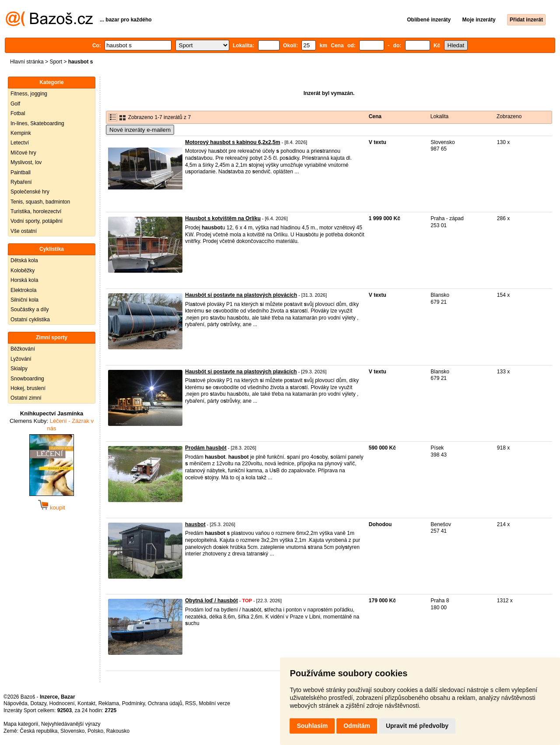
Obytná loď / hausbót (212, 601)
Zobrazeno (509, 116)
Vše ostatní (24, 231)
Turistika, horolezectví (36, 211)
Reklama (109, 703)
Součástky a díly (30, 309)
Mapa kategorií (21, 724)
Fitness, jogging (29, 94)
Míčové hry (23, 153)
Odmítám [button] (357, 726)
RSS (191, 703)
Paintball (21, 172)
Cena (375, 116)
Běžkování (23, 349)
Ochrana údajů (165, 703)
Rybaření (21, 182)
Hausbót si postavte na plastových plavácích (241, 372)
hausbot (195, 524)
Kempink (21, 133)
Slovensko (72, 731)
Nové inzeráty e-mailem (140, 130)
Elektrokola (23, 290)
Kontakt (86, 703)
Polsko (95, 731)
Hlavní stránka (27, 62)
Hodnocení (62, 703)
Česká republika (38, 731)
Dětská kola (24, 260)
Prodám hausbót (206, 448)
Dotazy (38, 703)
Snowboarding (27, 379)
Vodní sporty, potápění (37, 221)
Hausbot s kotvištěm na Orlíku (223, 218)
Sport (56, 62)
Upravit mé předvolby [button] (417, 726)
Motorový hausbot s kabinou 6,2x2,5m (233, 142)
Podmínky (133, 703)
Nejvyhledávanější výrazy (71, 724)
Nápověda (16, 703)
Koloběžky (23, 271)
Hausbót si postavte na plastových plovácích (241, 295)
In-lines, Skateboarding (37, 123)
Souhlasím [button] (312, 726)
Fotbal (18, 113)
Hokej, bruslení (28, 388)
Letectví (20, 143)
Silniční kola (24, 300)
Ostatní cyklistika (30, 320)
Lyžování (21, 359)
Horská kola (24, 280)
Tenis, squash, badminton (40, 202)
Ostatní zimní (26, 398)
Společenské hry (30, 192)
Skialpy (19, 369)
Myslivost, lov (26, 162)
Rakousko (118, 731)
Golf (15, 104)
